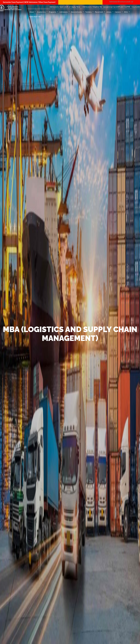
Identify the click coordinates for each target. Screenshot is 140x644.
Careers (119, 13)
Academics (42, 13)
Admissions (65, 13)
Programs (54, 13)
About (33, 13)
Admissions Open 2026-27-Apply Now (65, 7)
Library (110, 13)
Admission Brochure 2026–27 (121, 2)
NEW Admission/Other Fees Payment (40, 2)
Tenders (89, 13)
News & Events (77, 13)
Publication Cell (35, 17)
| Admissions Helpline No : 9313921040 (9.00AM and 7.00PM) (106, 7)
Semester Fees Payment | (14, 2)
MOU (127, 13)
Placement (100, 13)
